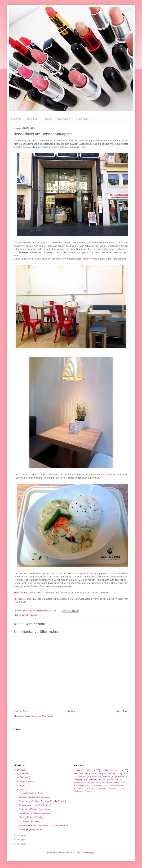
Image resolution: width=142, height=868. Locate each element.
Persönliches (81, 774)
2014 (20, 770)
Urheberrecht (79, 791)
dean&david (20, 602)
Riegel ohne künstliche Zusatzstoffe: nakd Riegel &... (43, 801)
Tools (123, 788)
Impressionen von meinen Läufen (34, 797)
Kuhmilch (78, 788)
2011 (20, 844)
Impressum (82, 119)
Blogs (111, 785)
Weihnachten (95, 779)
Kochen (110, 779)
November (25, 773)
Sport (98, 774)
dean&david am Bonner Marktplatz (35, 813)
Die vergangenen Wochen (31, 829)
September (25, 781)
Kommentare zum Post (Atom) (39, 716)
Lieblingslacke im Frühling (31, 817)
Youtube (89, 791)
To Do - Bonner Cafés (29, 821)
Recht (113, 788)
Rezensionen (64, 119)
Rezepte (47, 119)
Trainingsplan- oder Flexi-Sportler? (35, 805)
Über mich (32, 119)
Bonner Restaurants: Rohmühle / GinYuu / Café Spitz (44, 825)
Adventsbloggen (112, 782)
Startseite (16, 119)
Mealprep (78, 779)
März (22, 790)
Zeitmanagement (96, 785)
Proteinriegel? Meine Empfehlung (34, 809)
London (112, 774)
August (23, 785)
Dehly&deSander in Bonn (31, 793)
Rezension (120, 776)
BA (124, 782)
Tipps (126, 774)
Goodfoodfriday (80, 782)
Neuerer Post (21, 711)
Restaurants (32, 615)
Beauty (106, 776)
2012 (20, 840)
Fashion (82, 776)
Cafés (122, 785)
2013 (20, 836)
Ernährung (82, 770)
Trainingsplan (96, 782)
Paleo (95, 776)
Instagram (102, 788)
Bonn (24, 615)
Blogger (91, 853)
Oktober (24, 777)
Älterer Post (122, 711)
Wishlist (90, 788)
